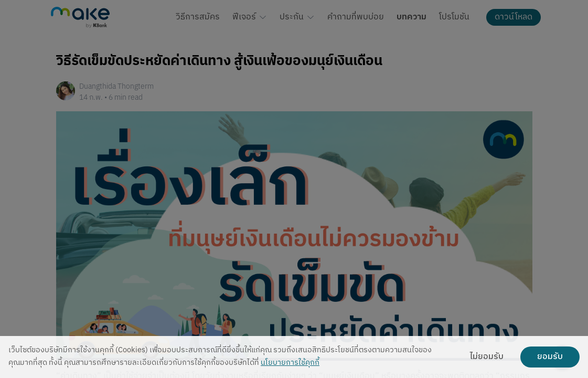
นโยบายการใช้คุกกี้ (290, 363)
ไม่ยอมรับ (487, 357)
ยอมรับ (550, 357)
